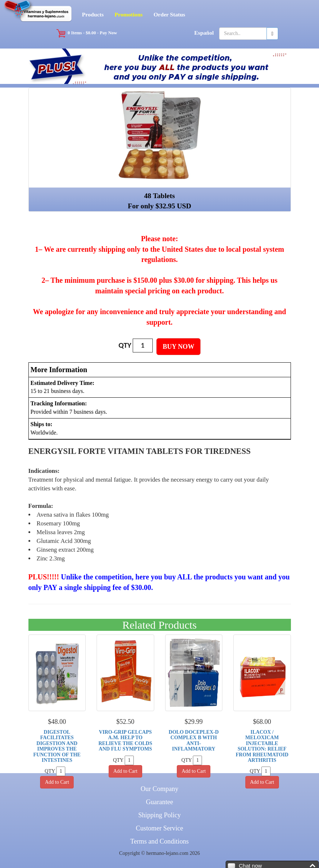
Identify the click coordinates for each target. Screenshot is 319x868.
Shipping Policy (159, 815)
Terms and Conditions (159, 841)
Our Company (160, 789)
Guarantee (159, 802)
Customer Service (160, 828)
